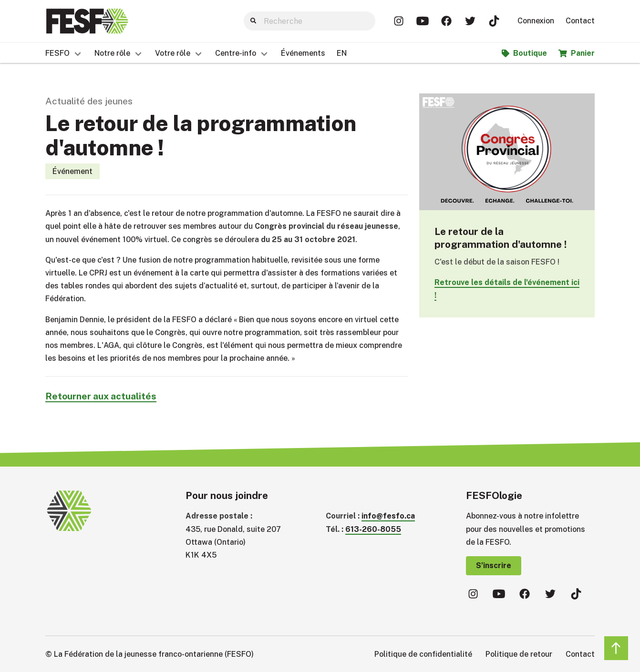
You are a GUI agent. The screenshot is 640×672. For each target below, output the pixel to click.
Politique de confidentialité (423, 654)
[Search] (310, 21)
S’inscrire (494, 565)
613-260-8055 (373, 529)
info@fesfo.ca (388, 516)
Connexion (536, 21)
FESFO (57, 53)
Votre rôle (173, 53)
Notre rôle (112, 53)
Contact (580, 21)
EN (342, 53)
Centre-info (236, 53)
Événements (303, 53)
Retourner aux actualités (101, 396)
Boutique (524, 53)
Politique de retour (519, 654)
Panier (577, 53)
